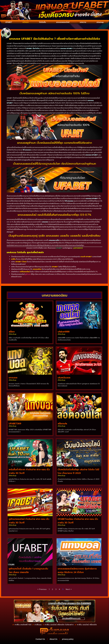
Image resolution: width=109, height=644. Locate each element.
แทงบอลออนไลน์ (63, 22)
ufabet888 (64, 332)
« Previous (42, 589)
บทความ (83, 22)
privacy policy (68, 639)
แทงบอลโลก (37, 269)
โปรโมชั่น (42, 22)
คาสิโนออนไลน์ (25, 272)
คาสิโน (13, 259)
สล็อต (12, 332)
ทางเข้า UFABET (86, 257)
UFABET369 (15, 424)
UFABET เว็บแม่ (21, 262)
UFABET (9, 22)
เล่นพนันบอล (64, 378)
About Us (53, 639)
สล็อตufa (62, 424)
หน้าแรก (26, 22)
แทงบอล (13, 378)
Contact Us (40, 639)
